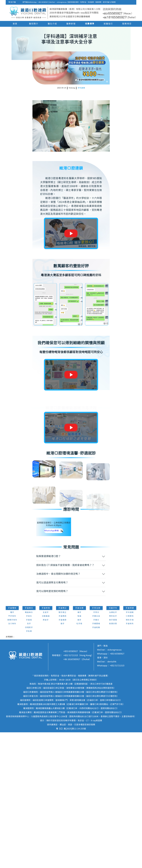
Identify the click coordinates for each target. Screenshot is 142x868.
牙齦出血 (96, 752)
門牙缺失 (12, 752)
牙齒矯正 (63, 744)
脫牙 (79, 756)
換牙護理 (113, 756)
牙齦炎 (96, 756)
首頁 (15, 24)
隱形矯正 (63, 748)
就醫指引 (108, 24)
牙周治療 (96, 744)
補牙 (79, 748)
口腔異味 (130, 752)
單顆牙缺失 (12, 756)
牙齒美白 (29, 744)
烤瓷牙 (46, 756)
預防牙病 (130, 756)
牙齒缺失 (130, 759)
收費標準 (90, 24)
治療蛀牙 (113, 748)
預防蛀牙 (113, 752)
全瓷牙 (46, 748)
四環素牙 (29, 763)
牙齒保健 (130, 744)
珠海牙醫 (12, 2)
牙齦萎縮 (96, 759)
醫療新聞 (71, 24)
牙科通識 (81, 88)
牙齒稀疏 (63, 752)
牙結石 (29, 752)
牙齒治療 (79, 744)
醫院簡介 (34, 24)
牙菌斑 (29, 756)
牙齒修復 (46, 744)
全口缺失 (12, 759)
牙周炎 (96, 748)
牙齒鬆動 (96, 763)
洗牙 (29, 759)
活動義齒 (46, 752)
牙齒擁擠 (63, 756)
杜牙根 (79, 759)
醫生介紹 (52, 24)
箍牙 (63, 759)
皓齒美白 (29, 748)
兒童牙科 (113, 744)
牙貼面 (29, 767)
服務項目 (127, 24)
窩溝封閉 (113, 759)
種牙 (12, 748)
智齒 (79, 752)
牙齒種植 (12, 744)
